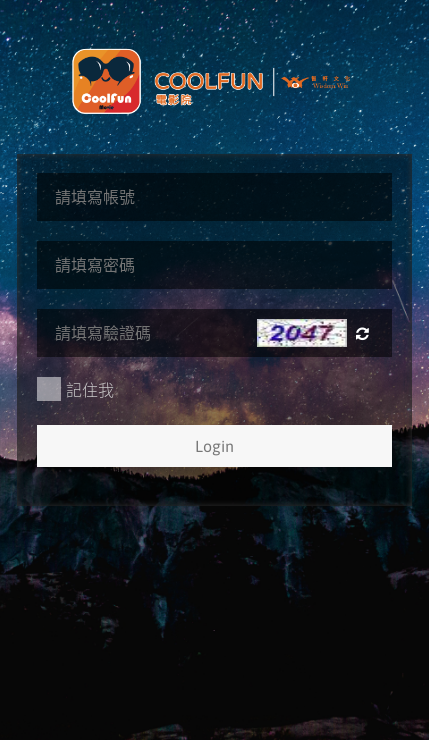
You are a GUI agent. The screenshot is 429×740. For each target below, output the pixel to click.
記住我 (75, 389)
